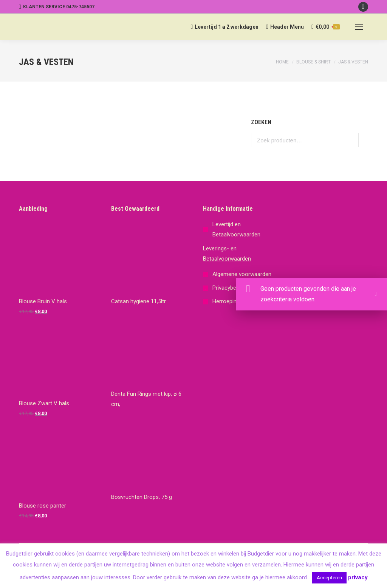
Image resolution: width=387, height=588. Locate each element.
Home (282, 62)
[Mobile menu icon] (359, 27)
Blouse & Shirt (313, 62)
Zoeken (351, 140)
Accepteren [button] (329, 578)
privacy (358, 577)
